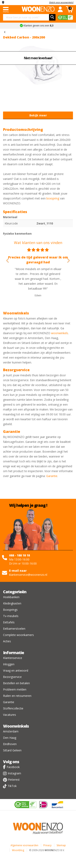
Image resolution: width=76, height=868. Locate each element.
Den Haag (10, 738)
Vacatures (10, 715)
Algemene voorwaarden (24, 845)
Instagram (14, 773)
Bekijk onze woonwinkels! (61, 2)
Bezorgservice (12, 677)
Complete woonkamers (18, 635)
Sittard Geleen (12, 750)
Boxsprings (10, 610)
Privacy (47, 845)
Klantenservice (13, 658)
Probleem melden (15, 689)
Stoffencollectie (13, 708)
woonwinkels (60, 333)
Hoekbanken (11, 597)
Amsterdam (11, 731)
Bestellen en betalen (16, 683)
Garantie (52, 476)
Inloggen (9, 664)
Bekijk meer (38, 115)
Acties (7, 641)
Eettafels (9, 622)
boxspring (53, 198)
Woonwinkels (16, 726)
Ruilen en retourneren (17, 696)
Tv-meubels (11, 616)
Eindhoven (10, 744)
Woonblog (18, 850)
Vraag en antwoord (16, 670)
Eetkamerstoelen (14, 629)
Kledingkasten (12, 603)
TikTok (12, 786)
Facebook (13, 767)
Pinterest (14, 780)
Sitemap (61, 845)
